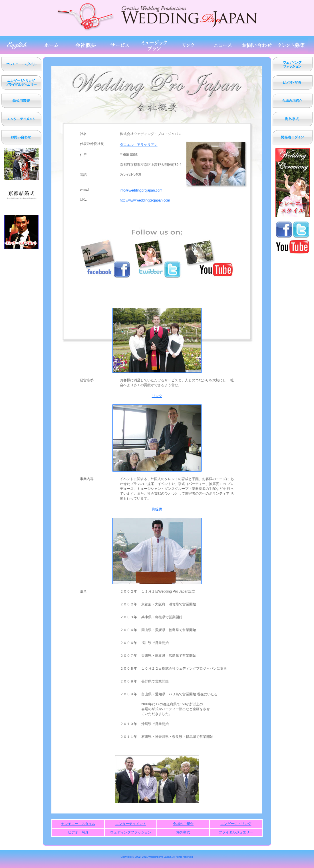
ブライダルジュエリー (236, 832)
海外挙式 (183, 832)
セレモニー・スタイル (78, 824)
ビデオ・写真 (78, 832)
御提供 (157, 509)
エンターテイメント (131, 824)
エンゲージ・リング (236, 824)
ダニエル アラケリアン (139, 145)
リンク (157, 396)
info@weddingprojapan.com (141, 190)
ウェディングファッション (131, 832)
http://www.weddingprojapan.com (145, 200)
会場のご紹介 (183, 824)
